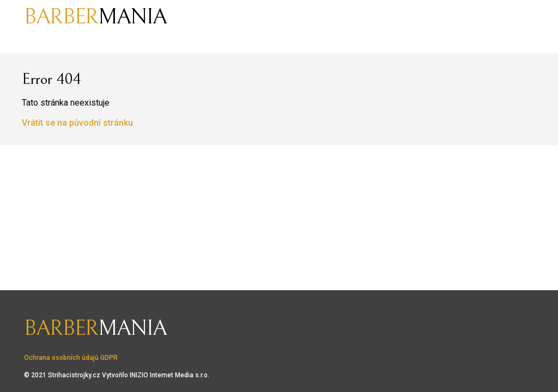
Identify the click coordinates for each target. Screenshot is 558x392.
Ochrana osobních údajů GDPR (71, 358)
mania (95, 17)
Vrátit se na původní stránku (77, 123)
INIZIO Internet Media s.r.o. (169, 375)
